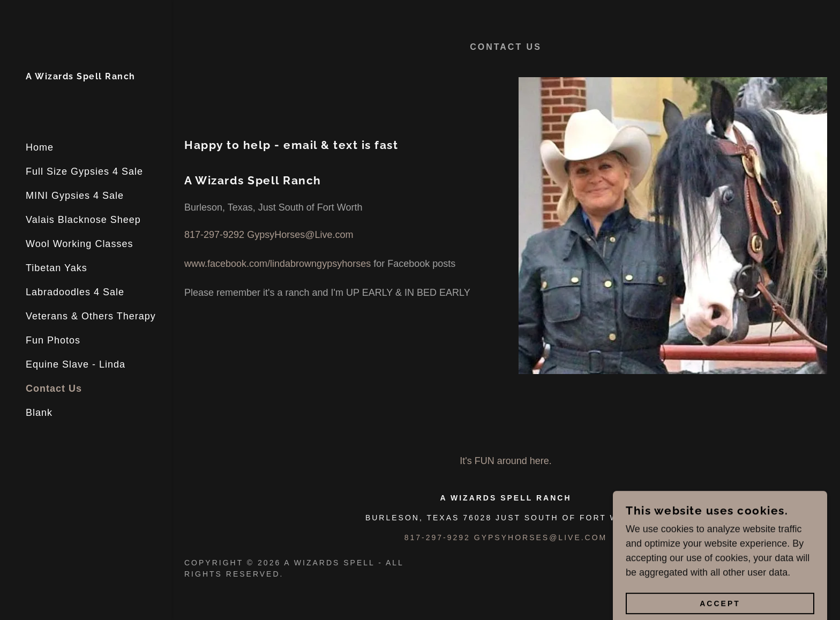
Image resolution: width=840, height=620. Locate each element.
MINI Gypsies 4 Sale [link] (75, 196)
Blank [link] (39, 413)
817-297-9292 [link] (214, 235)
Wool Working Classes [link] (79, 244)
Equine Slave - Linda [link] (76, 364)
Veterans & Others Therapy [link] (91, 316)
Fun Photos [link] (53, 340)
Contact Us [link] (54, 389)
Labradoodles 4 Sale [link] (75, 292)
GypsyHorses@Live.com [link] (300, 235)
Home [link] (40, 147)
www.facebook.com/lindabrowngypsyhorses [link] (277, 264)
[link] (81, 76)
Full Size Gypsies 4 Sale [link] (84, 171)
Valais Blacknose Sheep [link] (83, 220)
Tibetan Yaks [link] (57, 268)
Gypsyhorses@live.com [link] (541, 537)
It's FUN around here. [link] (506, 461)
